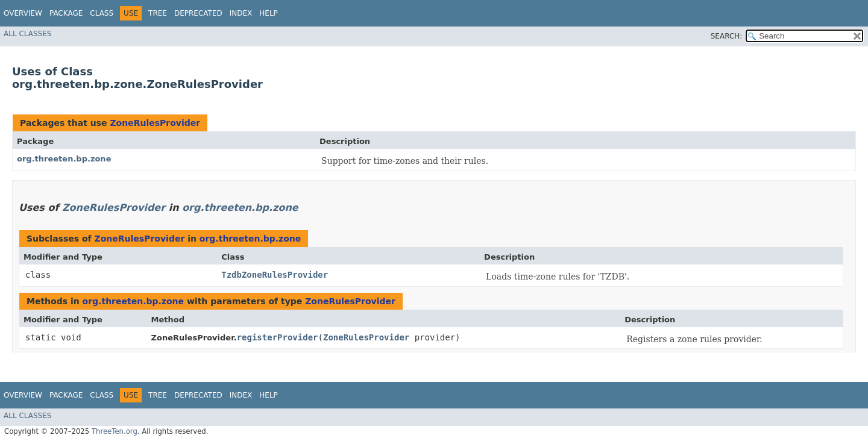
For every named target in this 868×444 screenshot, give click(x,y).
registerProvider (278, 337)
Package (66, 13)
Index (241, 13)
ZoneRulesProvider (155, 123)
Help (269, 13)
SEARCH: (727, 36)
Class (102, 13)
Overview (23, 13)
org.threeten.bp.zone (64, 159)
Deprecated (198, 13)
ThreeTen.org (115, 431)
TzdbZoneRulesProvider (275, 275)
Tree (158, 13)
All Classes (27, 34)
